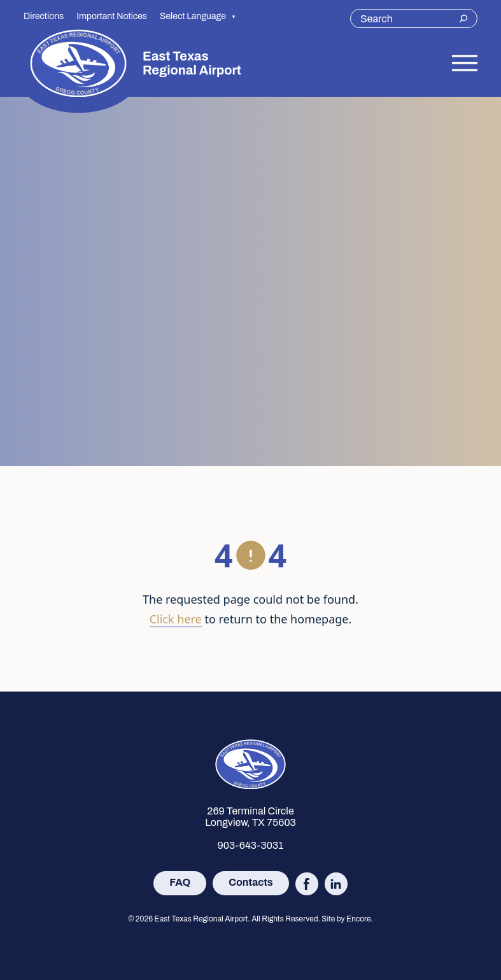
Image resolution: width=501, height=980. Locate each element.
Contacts (251, 882)
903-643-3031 (251, 845)
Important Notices (112, 16)
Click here (176, 619)
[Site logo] (78, 63)
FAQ (180, 882)
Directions (44, 16)
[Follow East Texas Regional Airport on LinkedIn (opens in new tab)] (336, 884)
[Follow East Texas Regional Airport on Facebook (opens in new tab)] (307, 884)
